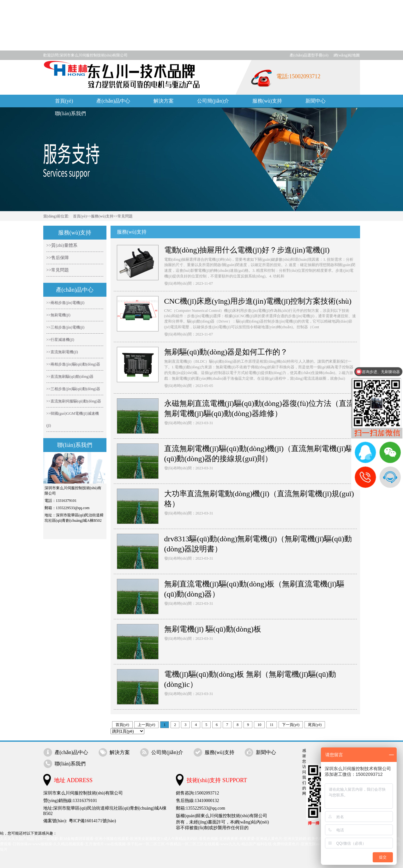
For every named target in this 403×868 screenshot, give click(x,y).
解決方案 (164, 101)
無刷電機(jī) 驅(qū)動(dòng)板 (213, 629)
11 (272, 725)
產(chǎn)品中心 (113, 101)
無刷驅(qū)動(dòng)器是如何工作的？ (226, 352)
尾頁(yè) (315, 725)
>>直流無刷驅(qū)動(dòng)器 (70, 377)
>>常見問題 (58, 270)
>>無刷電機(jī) (58, 315)
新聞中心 (316, 101)
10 (259, 725)
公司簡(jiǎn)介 (213, 101)
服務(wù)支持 (267, 101)
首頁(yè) (64, 101)
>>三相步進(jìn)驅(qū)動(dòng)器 (73, 389)
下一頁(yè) (291, 725)
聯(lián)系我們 (71, 113)
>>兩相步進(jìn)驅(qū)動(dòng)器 (73, 364)
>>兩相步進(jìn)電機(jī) (66, 303)
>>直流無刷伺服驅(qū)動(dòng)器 (74, 401)
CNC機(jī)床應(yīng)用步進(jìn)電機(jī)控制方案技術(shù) (258, 301)
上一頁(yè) (146, 725)
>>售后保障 (58, 258)
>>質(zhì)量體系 (62, 245)
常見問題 (125, 216)
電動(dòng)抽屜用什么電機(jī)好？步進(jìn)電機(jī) (247, 250)
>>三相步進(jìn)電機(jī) (66, 327)
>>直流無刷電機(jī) (62, 352)
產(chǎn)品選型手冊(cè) (309, 55)
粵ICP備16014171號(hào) (92, 821)
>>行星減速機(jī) (60, 340)
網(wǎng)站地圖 (347, 55)
